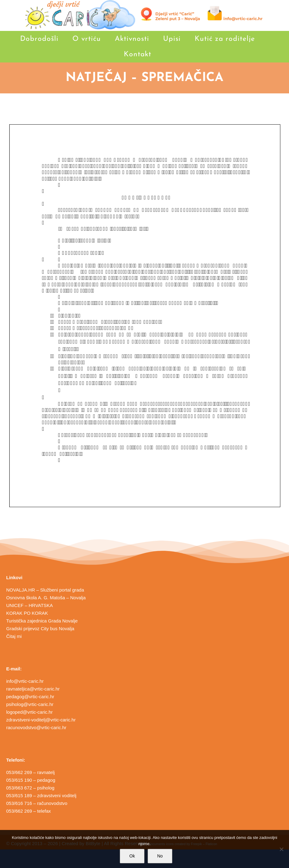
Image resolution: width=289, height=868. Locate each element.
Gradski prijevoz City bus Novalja (40, 629)
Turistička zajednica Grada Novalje (42, 621)
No (160, 856)
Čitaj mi (14, 636)
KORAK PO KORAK (27, 613)
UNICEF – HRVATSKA (30, 605)
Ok (132, 856)
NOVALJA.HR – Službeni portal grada (45, 590)
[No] (281, 849)
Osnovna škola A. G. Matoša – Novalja (46, 598)
